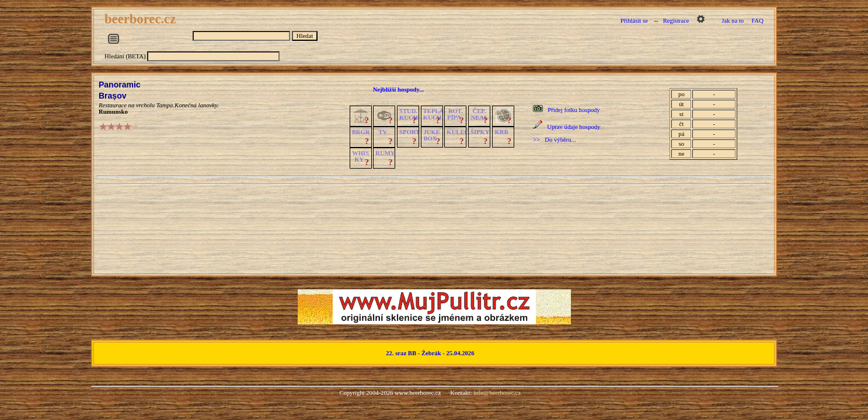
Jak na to (733, 21)
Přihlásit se (634, 21)
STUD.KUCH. (409, 114)
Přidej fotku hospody (574, 110)
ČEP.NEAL (480, 114)
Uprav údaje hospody (574, 127)
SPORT (409, 132)
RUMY (385, 153)
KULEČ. (459, 132)
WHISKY (360, 156)
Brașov (112, 96)
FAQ (757, 21)
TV (383, 132)
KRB (501, 132)
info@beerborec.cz (497, 393)
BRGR (361, 132)
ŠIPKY (480, 132)
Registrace (676, 21)
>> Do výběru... (554, 140)
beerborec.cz (142, 19)
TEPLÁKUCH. (434, 114)
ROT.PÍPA (455, 114)
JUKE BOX (431, 135)
